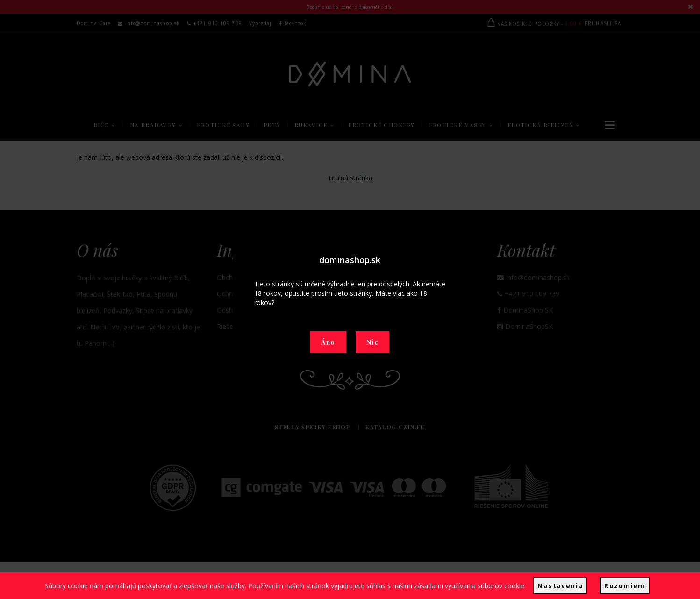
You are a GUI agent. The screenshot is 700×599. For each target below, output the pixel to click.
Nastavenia (560, 586)
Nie (372, 342)
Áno (328, 342)
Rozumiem (625, 586)
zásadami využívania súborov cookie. (470, 586)
